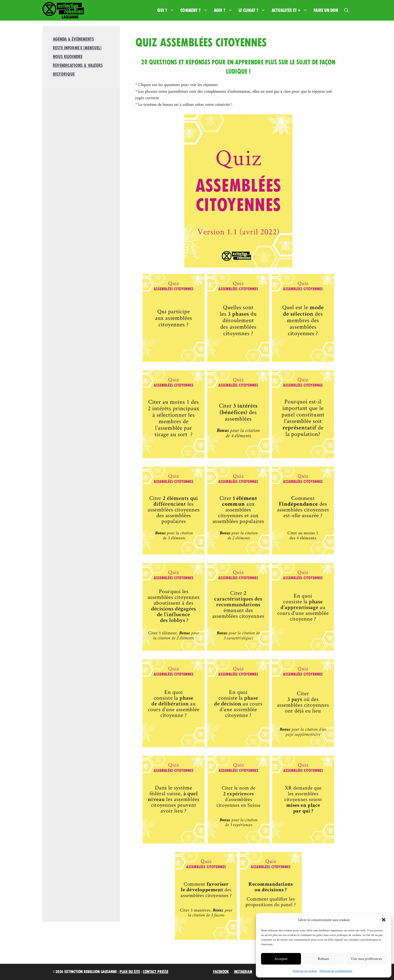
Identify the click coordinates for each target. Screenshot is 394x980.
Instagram (243, 972)
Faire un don (326, 10)
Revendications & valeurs (78, 65)
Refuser (324, 958)
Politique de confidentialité (336, 971)
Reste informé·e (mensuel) (77, 48)
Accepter (281, 958)
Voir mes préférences (366, 958)
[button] (384, 920)
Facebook (221, 972)
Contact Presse (156, 972)
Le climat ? (254, 10)
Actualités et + (291, 10)
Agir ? (225, 10)
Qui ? (167, 10)
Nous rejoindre (68, 57)
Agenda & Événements (73, 39)
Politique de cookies (305, 971)
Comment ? (196, 10)
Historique (64, 74)
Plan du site (130, 972)
